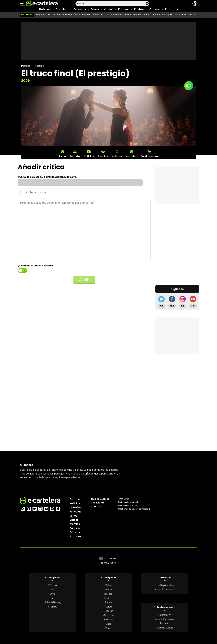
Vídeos (108, 9)
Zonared (165, 623)
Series (95, 9)
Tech (52, 589)
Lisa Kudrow (181, 15)
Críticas (155, 9)
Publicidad (97, 503)
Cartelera (62, 9)
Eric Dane (193, 15)
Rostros (139, 9)
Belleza (108, 594)
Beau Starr (98, 15)
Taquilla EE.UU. (43, 15)
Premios (124, 9)
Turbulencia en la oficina (118, 15)
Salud (109, 606)
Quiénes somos (100, 499)
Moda (108, 589)
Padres (108, 598)
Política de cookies (128, 505)
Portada (26, 66)
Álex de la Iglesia (82, 15)
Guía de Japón (165, 628)
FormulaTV (165, 615)
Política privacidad (129, 502)
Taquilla (75, 528)
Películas (80, 9)
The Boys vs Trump (62, 15)
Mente (109, 628)
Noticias (45, 9)
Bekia (109, 585)
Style (52, 594)
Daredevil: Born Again (162, 15)
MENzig (52, 585)
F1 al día (52, 606)
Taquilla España (141, 15)
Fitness (108, 619)
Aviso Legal (124, 499)
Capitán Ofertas (165, 589)
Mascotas (109, 615)
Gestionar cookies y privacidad (134, 509)
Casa (108, 624)
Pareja (108, 602)
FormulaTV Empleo (165, 619)
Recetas (108, 611)
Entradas (172, 9)
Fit (52, 598)
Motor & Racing (52, 602)
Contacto (97, 506)
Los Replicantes (165, 585)
